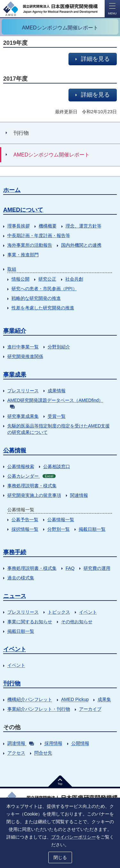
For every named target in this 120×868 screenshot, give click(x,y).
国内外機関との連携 (81, 245)
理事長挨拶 (19, 226)
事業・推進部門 (23, 255)
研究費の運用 (97, 568)
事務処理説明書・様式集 (32, 486)
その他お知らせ (77, 622)
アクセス (16, 753)
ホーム (12, 190)
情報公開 (20, 279)
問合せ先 (43, 753)
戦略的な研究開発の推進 (36, 298)
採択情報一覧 (25, 529)
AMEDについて (23, 210)
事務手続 (15, 552)
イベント (88, 612)
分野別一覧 (59, 529)
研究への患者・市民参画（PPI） (44, 289)
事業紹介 (15, 331)
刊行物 (12, 683)
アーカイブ (90, 709)
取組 (12, 269)
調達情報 (21, 743)
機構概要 (48, 226)
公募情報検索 (21, 466)
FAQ (70, 568)
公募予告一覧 (25, 520)
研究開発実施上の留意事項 (34, 495)
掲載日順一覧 (92, 529)
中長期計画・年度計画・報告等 (39, 235)
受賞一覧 (57, 416)
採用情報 (53, 743)
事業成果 (15, 375)
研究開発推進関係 (25, 356)
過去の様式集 (21, 578)
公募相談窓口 (57, 466)
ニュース (15, 596)
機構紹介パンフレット (30, 699)
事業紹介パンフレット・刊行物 (39, 709)
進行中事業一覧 (23, 347)
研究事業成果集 (23, 416)
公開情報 (80, 743)
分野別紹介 (59, 347)
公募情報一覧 (61, 520)
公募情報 (15, 450)
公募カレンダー (32, 476)
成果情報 (57, 391)
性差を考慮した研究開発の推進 (43, 308)
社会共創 (74, 279)
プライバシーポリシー (74, 837)
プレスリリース (23, 391)
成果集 (104, 699)
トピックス (59, 612)
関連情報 (79, 495)
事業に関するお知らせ (30, 622)
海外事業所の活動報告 (30, 245)
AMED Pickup (75, 699)
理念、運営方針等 (84, 226)
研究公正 (47, 279)
